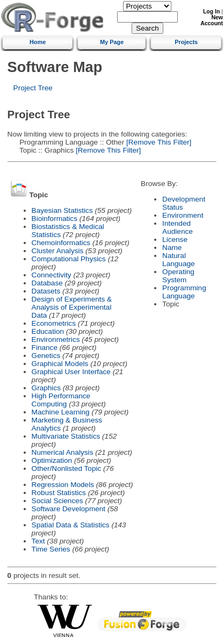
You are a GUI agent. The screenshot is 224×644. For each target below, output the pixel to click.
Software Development (69, 509)
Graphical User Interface (71, 372)
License (175, 239)
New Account (212, 20)
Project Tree (33, 88)
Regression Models (63, 485)
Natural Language (178, 260)
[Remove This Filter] (158, 142)
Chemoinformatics (61, 243)
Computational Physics (69, 259)
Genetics (46, 356)
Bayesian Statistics (62, 210)
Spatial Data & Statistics (71, 525)
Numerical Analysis (63, 452)
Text (38, 541)
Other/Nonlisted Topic (67, 468)
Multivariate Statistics (66, 436)
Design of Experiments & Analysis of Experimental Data (72, 307)
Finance (45, 348)
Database (47, 283)
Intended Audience (178, 227)
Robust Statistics (59, 493)
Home (38, 42)
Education (48, 331)
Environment (183, 215)
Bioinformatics (55, 219)
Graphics (46, 388)
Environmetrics (56, 339)
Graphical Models (60, 364)
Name (172, 248)
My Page (112, 42)
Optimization (52, 460)
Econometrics (54, 323)
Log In (211, 12)
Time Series (51, 549)
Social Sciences (57, 501)
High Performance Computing (61, 400)
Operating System (178, 276)
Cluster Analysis (58, 251)
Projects (186, 42)
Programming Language (184, 292)
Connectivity (52, 275)
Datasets (46, 291)
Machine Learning (61, 412)
